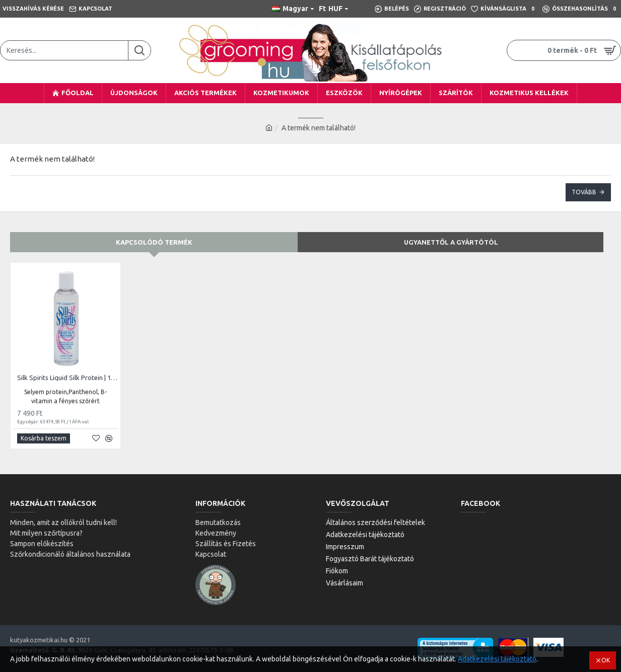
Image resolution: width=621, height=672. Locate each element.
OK (606, 660)
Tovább (584, 192)
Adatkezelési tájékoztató (497, 659)
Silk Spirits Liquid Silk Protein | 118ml (67, 378)
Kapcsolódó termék (154, 242)
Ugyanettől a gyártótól (451, 242)
